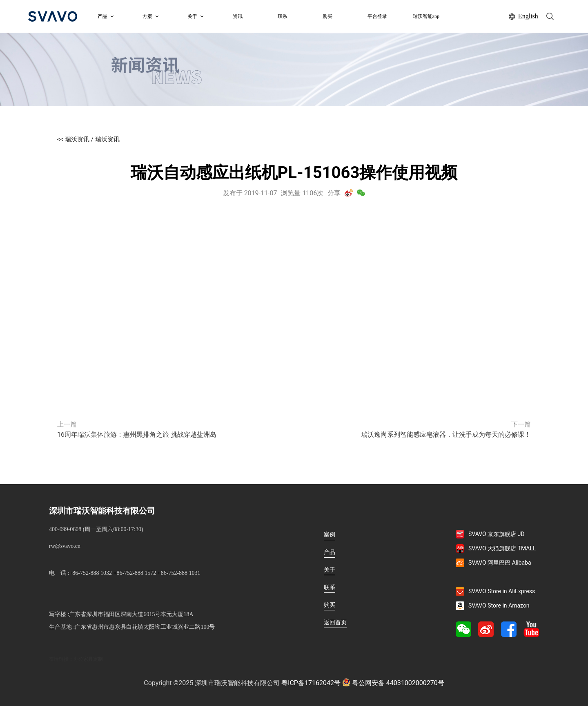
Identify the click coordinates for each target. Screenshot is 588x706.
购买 (327, 16)
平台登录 (377, 16)
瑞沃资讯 (107, 139)
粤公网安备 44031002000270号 (393, 683)
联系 (283, 16)
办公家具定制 (88, 659)
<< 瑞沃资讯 (73, 139)
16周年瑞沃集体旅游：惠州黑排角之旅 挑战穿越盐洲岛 (137, 435)
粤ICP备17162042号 (311, 683)
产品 (106, 16)
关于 (330, 570)
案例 (330, 534)
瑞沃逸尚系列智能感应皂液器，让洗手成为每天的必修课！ (446, 435)
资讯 (238, 16)
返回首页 (335, 622)
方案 (150, 16)
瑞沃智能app (426, 16)
